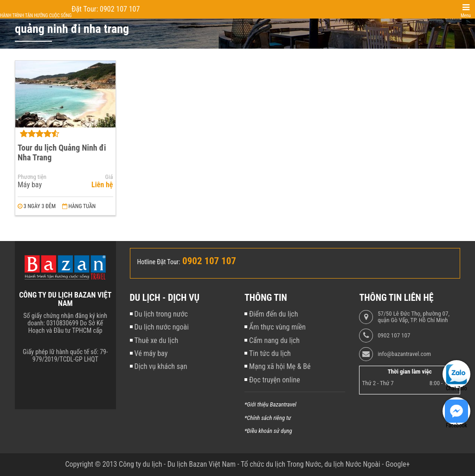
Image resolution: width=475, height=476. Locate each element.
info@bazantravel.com (404, 354)
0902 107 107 (394, 336)
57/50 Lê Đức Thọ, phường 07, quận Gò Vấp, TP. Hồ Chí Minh (414, 317)
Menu (466, 16)
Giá (109, 177)
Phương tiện (32, 177)
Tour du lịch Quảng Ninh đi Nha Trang (62, 152)
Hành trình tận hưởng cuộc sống (36, 16)
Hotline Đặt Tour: (159, 262)
